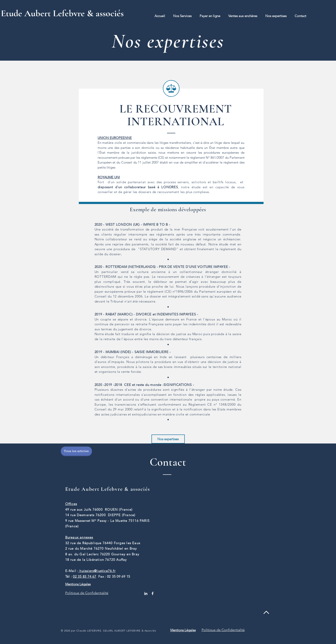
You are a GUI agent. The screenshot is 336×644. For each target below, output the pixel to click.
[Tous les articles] (76, 451)
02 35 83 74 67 (85, 576)
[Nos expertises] (168, 439)
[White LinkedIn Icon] (146, 593)
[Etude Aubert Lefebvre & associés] (68, 13)
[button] (182, 16)
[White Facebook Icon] (153, 593)
